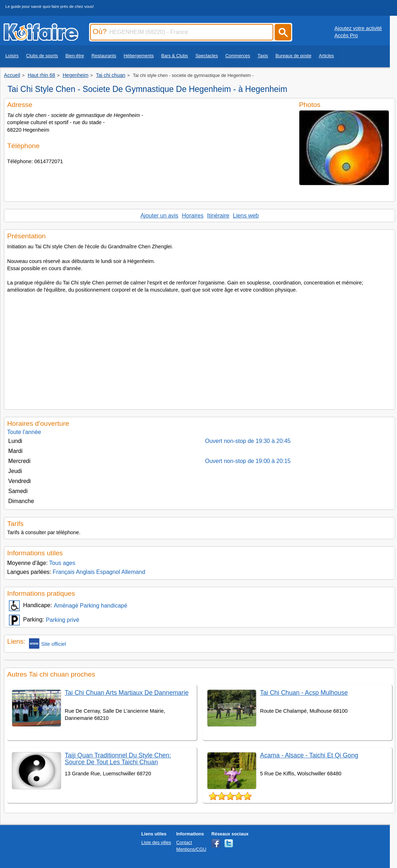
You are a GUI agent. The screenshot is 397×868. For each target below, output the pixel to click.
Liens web (246, 216)
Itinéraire (218, 216)
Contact (184, 842)
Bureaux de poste (293, 56)
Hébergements (139, 56)
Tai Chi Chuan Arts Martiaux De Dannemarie (127, 693)
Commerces (238, 56)
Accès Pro (346, 35)
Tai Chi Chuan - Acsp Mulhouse (304, 693)
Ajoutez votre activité (358, 28)
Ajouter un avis (160, 216)
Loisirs (12, 56)
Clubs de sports (42, 56)
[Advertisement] (200, 349)
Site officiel (47, 643)
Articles (327, 56)
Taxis (263, 56)
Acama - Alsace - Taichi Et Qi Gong (309, 755)
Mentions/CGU (191, 849)
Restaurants (104, 56)
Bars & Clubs (175, 56)
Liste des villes (156, 842)
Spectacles (207, 56)
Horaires (193, 216)
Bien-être (75, 56)
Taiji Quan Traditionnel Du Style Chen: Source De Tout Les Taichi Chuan (118, 759)
